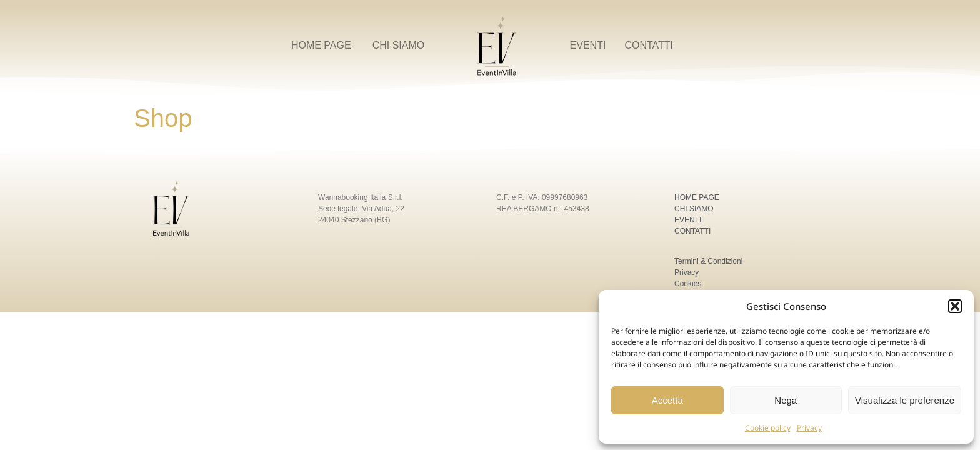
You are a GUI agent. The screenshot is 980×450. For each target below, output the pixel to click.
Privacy (809, 428)
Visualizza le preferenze (905, 400)
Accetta (667, 400)
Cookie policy (768, 428)
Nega (786, 400)
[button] (955, 306)
